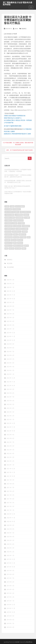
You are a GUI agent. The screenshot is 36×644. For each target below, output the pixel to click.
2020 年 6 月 (10, 537)
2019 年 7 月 (10, 578)
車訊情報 (10, 263)
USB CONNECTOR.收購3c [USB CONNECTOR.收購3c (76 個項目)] (12, 212)
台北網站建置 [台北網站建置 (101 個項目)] (9, 226)
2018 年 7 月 (10, 623)
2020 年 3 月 (10, 548)
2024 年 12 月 (11, 333)
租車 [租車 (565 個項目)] (29, 237)
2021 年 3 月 (10, 503)
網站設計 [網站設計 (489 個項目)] (20, 240)
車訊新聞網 (10, 267)
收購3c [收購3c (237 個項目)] (16, 234)
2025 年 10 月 (11, 299)
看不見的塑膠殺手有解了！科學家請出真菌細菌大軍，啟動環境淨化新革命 (18, 176)
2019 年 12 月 (11, 559)
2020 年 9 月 (10, 525)
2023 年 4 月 (10, 408)
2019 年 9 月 (10, 571)
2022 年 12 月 (11, 423)
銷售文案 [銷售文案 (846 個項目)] (11, 248)
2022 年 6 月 (10, 446)
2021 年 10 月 (11, 476)
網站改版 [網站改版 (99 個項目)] (14, 240)
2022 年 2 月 (10, 461)
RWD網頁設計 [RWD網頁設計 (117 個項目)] (17, 209)
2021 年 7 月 (10, 487)
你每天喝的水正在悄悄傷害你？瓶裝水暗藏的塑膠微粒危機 (18, 192)
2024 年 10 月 (11, 340)
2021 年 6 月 (10, 491)
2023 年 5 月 (10, 404)
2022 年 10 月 (11, 431)
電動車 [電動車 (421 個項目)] (24, 248)
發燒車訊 (24, 29)
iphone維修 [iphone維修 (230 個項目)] (8, 209)
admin (16, 29)
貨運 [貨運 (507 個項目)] (6, 248)
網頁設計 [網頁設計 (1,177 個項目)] (20, 243)
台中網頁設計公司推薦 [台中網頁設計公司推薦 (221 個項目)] (11, 223)
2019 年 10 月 (11, 567)
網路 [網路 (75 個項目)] (15, 243)
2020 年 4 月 (10, 544)
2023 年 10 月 (11, 385)
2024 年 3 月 (10, 367)
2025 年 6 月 (10, 314)
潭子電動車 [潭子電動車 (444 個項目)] (23, 237)
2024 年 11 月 (11, 336)
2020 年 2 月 (10, 552)
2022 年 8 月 (10, 438)
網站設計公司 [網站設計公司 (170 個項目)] (9, 243)
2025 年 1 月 (10, 329)
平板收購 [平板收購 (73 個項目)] (25, 232)
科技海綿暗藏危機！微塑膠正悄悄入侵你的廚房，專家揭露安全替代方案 (18, 181)
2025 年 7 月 (10, 310)
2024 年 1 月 (10, 374)
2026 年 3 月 (10, 280)
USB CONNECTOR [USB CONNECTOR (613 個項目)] (25, 212)
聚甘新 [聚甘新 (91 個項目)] (26, 246)
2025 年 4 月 (10, 321)
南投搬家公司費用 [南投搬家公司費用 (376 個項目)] (10, 218)
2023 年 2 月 (10, 416)
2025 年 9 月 (10, 302)
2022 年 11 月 (11, 427)
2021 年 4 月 (10, 499)
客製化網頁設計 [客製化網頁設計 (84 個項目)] (17, 232)
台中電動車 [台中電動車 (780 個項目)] (21, 223)
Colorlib (17, 642)
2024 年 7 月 (10, 351)
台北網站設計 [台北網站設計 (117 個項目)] (17, 226)
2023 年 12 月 (11, 378)
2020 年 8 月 (10, 529)
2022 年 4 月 (10, 453)
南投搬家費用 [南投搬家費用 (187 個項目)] (19, 218)
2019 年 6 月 (10, 582)
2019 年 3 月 (10, 593)
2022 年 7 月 (10, 442)
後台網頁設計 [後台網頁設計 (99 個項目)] (9, 234)
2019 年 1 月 (10, 601)
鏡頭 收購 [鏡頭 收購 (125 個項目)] (18, 248)
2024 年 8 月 (10, 348)
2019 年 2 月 (10, 597)
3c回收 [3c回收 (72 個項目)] (7, 206)
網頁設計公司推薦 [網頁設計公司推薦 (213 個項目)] (18, 246)
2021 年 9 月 (10, 480)
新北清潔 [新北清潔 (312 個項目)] (16, 237)
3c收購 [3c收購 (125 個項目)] (12, 206)
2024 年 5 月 (10, 359)
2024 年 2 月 (10, 370)
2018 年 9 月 (10, 616)
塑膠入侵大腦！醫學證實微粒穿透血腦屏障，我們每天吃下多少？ (18, 187)
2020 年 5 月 (10, 540)
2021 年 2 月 (10, 506)
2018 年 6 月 (10, 627)
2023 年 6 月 (10, 401)
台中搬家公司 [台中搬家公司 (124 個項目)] (9, 220)
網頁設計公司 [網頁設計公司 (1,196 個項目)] (9, 246)
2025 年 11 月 (11, 295)
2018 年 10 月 (11, 612)
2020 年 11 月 (11, 518)
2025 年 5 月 (10, 317)
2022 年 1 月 (10, 465)
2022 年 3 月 (10, 457)
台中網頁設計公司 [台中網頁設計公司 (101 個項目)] (18, 220)
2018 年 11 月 (11, 608)
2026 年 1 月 (10, 287)
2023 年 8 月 (10, 393)
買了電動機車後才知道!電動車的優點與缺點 (18, 3)
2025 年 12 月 (11, 291)
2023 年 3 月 (10, 412)
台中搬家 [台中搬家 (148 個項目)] (27, 218)
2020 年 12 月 (11, 514)
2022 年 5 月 (10, 450)
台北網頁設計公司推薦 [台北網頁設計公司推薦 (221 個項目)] (22, 229)
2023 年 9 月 (10, 389)
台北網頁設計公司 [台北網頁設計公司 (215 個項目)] (10, 229)
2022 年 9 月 (10, 435)
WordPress (29, 642)
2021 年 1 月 (10, 510)
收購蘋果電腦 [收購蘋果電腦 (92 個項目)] (9, 237)
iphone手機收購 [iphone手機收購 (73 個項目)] (20, 206)
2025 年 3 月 (10, 325)
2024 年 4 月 (10, 363)
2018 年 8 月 (10, 620)
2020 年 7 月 (10, 533)
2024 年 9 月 (10, 344)
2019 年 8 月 (10, 574)
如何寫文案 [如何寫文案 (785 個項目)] (8, 232)
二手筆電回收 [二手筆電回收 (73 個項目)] (19, 215)
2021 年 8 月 (10, 484)
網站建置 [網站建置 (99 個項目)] (7, 240)
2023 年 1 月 (10, 419)
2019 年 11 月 (11, 563)
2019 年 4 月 (10, 589)
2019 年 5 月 (10, 586)
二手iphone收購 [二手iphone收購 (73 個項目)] (9, 215)
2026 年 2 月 (10, 284)
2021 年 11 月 (11, 472)
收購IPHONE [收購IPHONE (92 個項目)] (22, 234)
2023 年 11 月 (11, 382)
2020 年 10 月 (11, 521)
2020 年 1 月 (10, 555)
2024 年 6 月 (10, 355)
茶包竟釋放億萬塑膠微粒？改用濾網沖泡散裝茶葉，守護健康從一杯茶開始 (18, 170)
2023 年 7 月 (10, 397)
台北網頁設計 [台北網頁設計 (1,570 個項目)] (26, 226)
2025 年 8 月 (10, 306)
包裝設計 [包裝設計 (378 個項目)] (26, 215)
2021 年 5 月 (10, 495)
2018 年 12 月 (11, 605)
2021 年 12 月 (11, 469)
